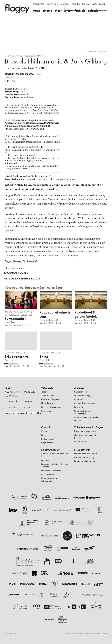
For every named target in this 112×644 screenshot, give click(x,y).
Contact (46, 427)
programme (38, 4)
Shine (17, 169)
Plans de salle (47, 403)
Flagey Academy (51, 450)
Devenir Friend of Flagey (85, 454)
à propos (65, 4)
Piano (39, 56)
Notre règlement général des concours (87, 419)
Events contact (81, 441)
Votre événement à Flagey (89, 427)
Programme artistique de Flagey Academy (55, 465)
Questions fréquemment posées (85, 436)
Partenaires (79, 407)
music (36, 11)
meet (58, 11)
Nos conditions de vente (52, 407)
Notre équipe (80, 399)
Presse (44, 435)
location (95, 4)
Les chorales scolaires (51, 471)
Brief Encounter (50, 166)
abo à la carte (51, 113)
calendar (94, 11)
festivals (80, 11)
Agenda (45, 460)
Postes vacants (48, 439)
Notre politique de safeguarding (49, 479)
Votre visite (47, 388)
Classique (17, 56)
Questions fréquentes (51, 399)
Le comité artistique (50, 474)
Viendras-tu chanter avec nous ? (55, 455)
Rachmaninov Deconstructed (26, 142)
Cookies (105, 633)
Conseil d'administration (85, 403)
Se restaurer (47, 411)
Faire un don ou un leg (84, 457)
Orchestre (29, 56)
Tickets (44, 392)
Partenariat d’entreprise (85, 461)
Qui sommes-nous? (83, 392)
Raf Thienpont (79, 633)
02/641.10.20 (12, 396)
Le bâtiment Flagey (83, 396)
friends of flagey (80, 4)
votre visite (52, 4)
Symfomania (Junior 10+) (24, 147)
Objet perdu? (47, 443)
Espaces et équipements (85, 431)
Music (8, 56)
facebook (13, 401)
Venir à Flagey (48, 396)
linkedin (27, 407)
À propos (79, 388)
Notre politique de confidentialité (82, 412)
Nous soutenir (82, 450)
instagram (28, 401)
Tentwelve (96, 633)
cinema (47, 11)
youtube (12, 407)
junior (68, 11)
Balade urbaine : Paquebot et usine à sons (33, 120)
